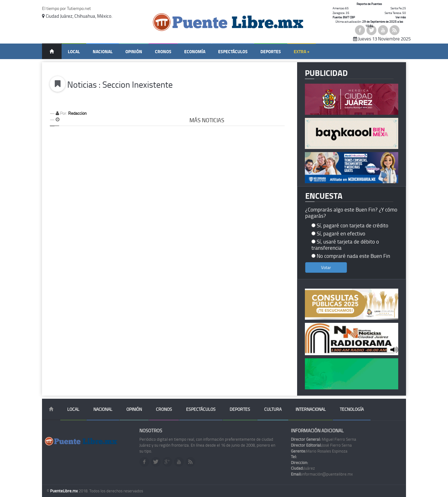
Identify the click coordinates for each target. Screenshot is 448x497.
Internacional (311, 409)
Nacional (103, 51)
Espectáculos (233, 51)
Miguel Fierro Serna (324, 439)
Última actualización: (369, 24)
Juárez (303, 468)
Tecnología (352, 409)
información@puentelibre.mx (322, 474)
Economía (195, 51)
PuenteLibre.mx (64, 491)
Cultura (273, 409)
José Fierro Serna (321, 445)
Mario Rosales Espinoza (319, 451)
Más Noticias (207, 120)
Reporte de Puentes (369, 4)
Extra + (302, 51)
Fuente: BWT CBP (344, 17)
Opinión (134, 51)
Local (74, 51)
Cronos (163, 51)
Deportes (271, 51)
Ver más (401, 17)
